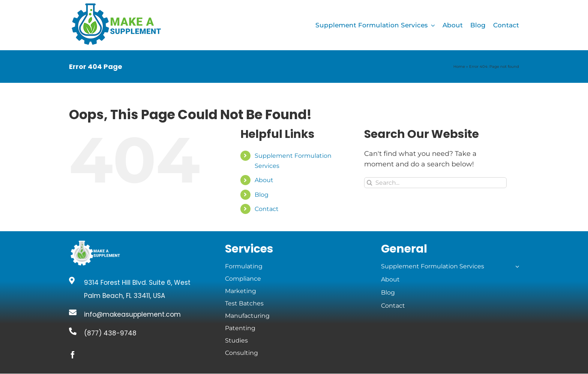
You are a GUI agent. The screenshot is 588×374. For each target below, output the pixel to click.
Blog (262, 195)
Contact (267, 209)
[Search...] (435, 183)
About (264, 180)
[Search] (370, 183)
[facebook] (73, 355)
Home (459, 67)
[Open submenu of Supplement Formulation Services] (516, 266)
